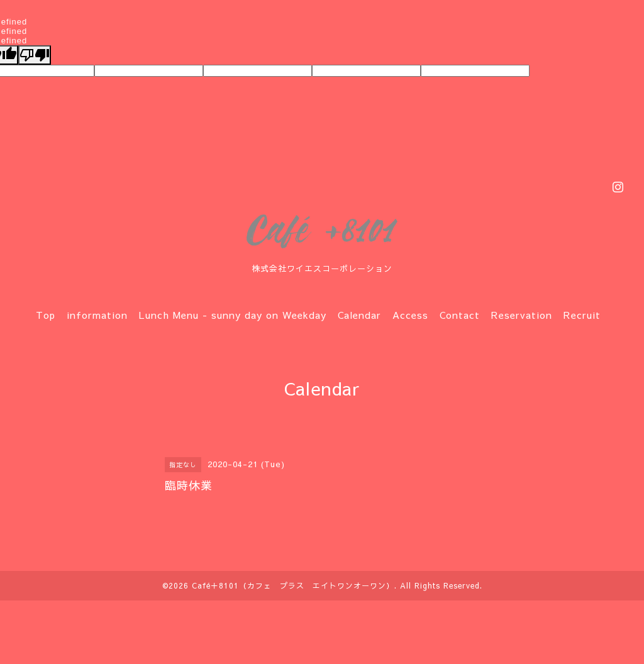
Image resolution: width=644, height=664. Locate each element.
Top (46, 315)
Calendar (359, 315)
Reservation (522, 315)
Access (410, 315)
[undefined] (35, 55)
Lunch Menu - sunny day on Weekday (233, 315)
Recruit (582, 315)
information (97, 315)
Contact (460, 315)
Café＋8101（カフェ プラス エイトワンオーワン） (293, 585)
